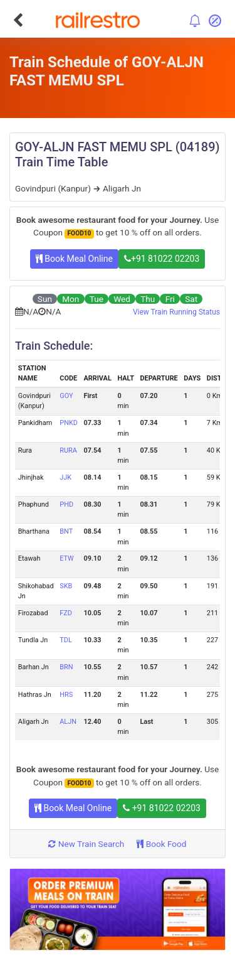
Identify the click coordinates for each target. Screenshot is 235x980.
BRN (66, 667)
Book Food (161, 844)
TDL (65, 640)
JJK (65, 477)
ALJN (68, 722)
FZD (66, 613)
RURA (68, 450)
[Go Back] (18, 20)
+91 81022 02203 (162, 259)
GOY (66, 396)
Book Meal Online (74, 259)
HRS (66, 695)
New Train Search (86, 844)
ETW (67, 558)
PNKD (69, 423)
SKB (66, 586)
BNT (66, 531)
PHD (66, 504)
